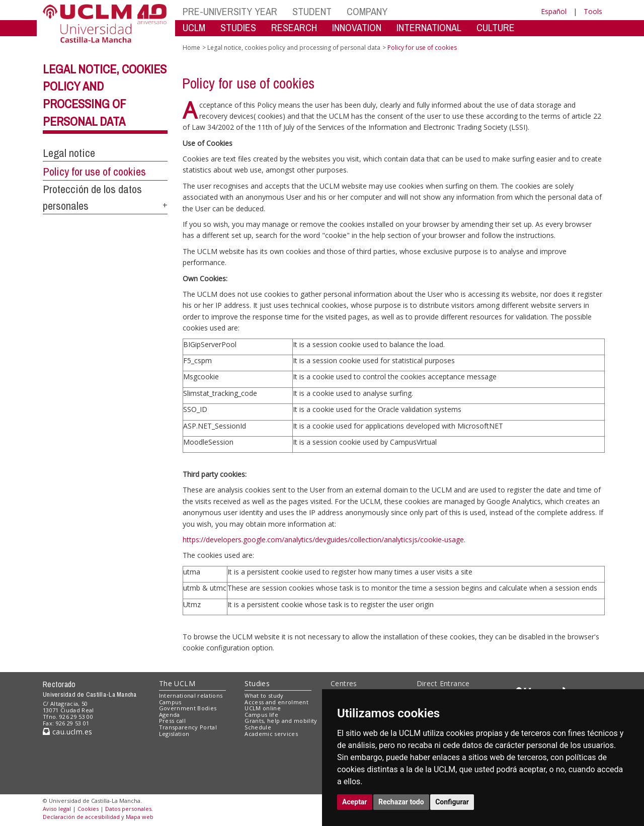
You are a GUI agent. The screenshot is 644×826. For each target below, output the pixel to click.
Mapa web (140, 817)
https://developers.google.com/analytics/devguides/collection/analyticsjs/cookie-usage (323, 540)
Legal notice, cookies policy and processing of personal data (294, 48)
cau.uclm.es (67, 732)
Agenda (170, 715)
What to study (264, 695)
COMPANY (367, 11)
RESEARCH (294, 27)
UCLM (194, 27)
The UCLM (177, 683)
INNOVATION (357, 27)
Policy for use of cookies (94, 172)
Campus (170, 702)
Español (554, 11)
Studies (257, 683)
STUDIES (238, 27)
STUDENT (312, 11)
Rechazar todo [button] (401, 802)
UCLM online (263, 708)
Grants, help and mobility (281, 721)
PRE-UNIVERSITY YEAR (230, 11)
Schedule (258, 727)
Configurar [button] (452, 802)
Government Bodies (188, 708)
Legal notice (69, 153)
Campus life (261, 715)
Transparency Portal (188, 727)
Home (191, 48)
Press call (172, 721)
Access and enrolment (276, 702)
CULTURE (496, 27)
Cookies (88, 809)
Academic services (271, 734)
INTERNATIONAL (429, 27)
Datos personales (128, 809)
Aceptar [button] (355, 802)
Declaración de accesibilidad (81, 817)
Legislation (174, 734)
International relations (191, 695)
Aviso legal (57, 809)
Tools (593, 11)
